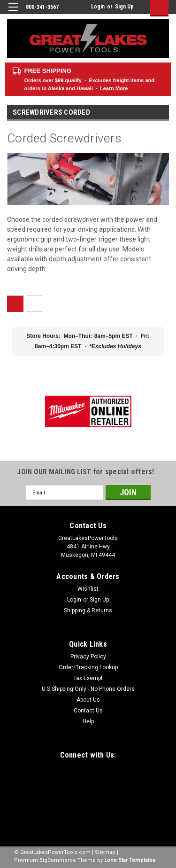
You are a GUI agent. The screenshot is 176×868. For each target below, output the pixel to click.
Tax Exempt (88, 678)
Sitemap (105, 852)
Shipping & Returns (88, 610)
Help (88, 721)
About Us (88, 700)
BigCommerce (58, 860)
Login (98, 7)
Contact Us (88, 711)
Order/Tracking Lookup (88, 667)
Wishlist (88, 589)
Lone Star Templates (130, 860)
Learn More (114, 88)
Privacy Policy (88, 657)
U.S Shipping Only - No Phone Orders (88, 689)
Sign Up (124, 7)
